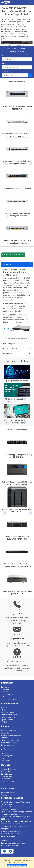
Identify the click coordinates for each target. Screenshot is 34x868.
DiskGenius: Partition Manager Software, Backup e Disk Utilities (17, 813)
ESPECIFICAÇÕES (9, 344)
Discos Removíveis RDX (10, 740)
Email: (4, 63)
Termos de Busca (8, 793)
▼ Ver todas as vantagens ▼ (17, 338)
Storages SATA (6, 776)
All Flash (4, 722)
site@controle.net (17, 639)
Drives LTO (5, 738)
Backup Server (7, 733)
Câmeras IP (5, 761)
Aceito (25, 865)
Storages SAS (6, 779)
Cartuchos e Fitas (8, 745)
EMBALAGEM (8, 353)
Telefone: (5, 71)
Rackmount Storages (9, 715)
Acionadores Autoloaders (11, 743)
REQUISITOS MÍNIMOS (11, 349)
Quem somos (6, 841)
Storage (4, 707)
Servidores (5, 687)
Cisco (23, 45)
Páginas (4, 795)
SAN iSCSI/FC (6, 697)
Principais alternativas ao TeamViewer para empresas (16, 803)
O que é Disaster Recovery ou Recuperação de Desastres (12, 832)
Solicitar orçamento (13, 255)
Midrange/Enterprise (9, 699)
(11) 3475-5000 (17, 51)
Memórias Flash (7, 694)
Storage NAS (6, 771)
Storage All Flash (7, 781)
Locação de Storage (9, 769)
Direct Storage (7, 774)
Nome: (4, 55)
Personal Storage (8, 712)
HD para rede (6, 710)
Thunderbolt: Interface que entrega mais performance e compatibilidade (17, 823)
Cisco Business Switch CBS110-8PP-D (17, 188)
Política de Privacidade (10, 845)
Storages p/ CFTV (8, 756)
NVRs (3, 758)
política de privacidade (14, 865)
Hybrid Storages (7, 720)
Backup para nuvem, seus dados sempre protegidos (17, 827)
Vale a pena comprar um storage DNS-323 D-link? (16, 818)
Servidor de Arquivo (9, 730)
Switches (4, 692)
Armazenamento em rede (11, 735)
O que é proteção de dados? (16, 381)
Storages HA (6, 689)
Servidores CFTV (7, 753)
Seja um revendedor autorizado (13, 843)
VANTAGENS (7, 264)
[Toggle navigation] (30, 3)
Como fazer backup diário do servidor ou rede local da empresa (17, 808)
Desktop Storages (8, 717)
